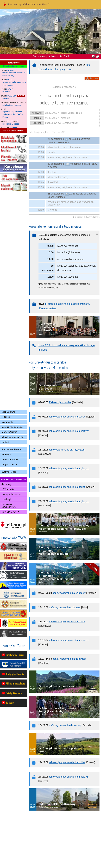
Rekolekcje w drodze (11, 124)
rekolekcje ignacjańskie (13, 437)
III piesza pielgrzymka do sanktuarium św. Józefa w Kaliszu (13, 114)
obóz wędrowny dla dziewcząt (65, 725)
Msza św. (6, 92)
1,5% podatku (8, 489)
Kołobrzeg (11, 96)
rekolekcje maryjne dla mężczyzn (67, 450)
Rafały (10, 89)
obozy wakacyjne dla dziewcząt (69, 659)
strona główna (8, 412)
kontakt (5, 442)
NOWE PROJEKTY (10, 512)
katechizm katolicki (11, 460)
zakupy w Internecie (11, 494)
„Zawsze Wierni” (9, 432)
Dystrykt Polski (9, 472)
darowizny (6, 484)
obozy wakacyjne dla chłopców (69, 593)
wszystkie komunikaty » (14, 130)
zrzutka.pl (6, 499)
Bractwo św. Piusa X (11, 450)
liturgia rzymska (9, 465)
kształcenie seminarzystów (9, 506)
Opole (9, 80)
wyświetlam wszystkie (14, 66)
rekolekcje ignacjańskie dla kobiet (67, 417)
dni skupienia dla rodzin (12, 105)
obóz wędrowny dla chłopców (65, 607)
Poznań (10, 70)
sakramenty (7, 422)
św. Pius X (6, 455)
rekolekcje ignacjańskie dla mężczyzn (69, 431)
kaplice (6, 417)
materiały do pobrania (12, 427)
